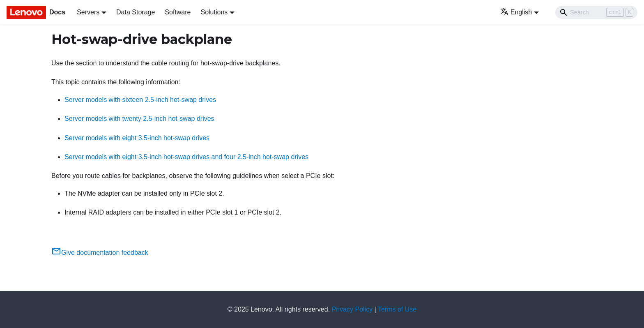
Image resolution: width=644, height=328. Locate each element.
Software (178, 12)
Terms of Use (397, 309)
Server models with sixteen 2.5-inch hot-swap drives (140, 100)
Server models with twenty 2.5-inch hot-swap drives (139, 119)
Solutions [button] (214, 12)
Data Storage (136, 12)
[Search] (596, 12)
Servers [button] (88, 12)
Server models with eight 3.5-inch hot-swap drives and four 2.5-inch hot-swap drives (186, 157)
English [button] (516, 12)
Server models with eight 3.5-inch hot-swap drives (137, 138)
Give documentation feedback (100, 253)
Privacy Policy (352, 309)
